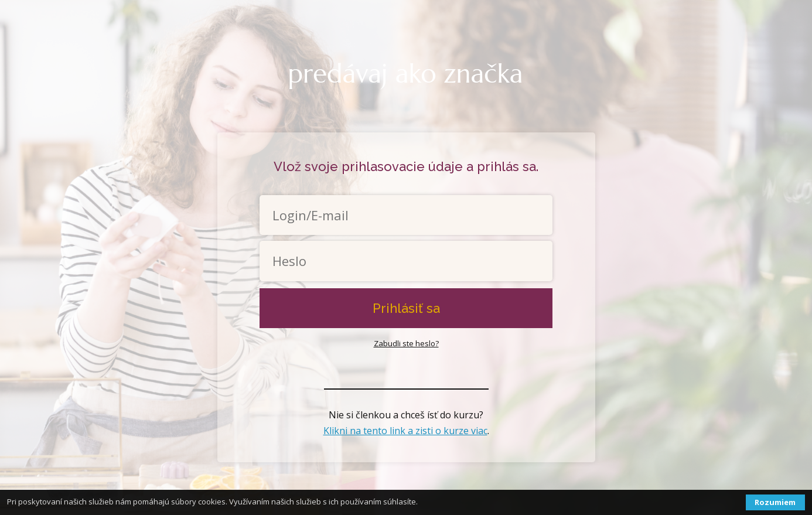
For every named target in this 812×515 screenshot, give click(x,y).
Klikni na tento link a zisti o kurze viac (405, 431)
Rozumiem (775, 502)
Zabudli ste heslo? (406, 343)
